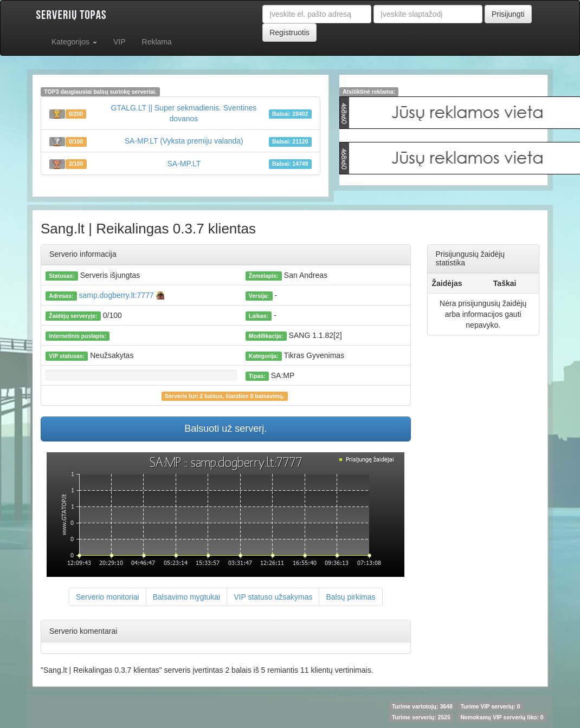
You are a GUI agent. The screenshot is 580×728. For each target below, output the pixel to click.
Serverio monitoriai (108, 597)
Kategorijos (74, 42)
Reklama (157, 42)
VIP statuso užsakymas (273, 597)
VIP (120, 42)
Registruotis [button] (289, 32)
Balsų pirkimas (350, 597)
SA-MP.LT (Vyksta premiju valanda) (184, 141)
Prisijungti (508, 14)
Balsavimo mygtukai (187, 597)
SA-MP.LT (184, 164)
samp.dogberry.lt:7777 (121, 295)
